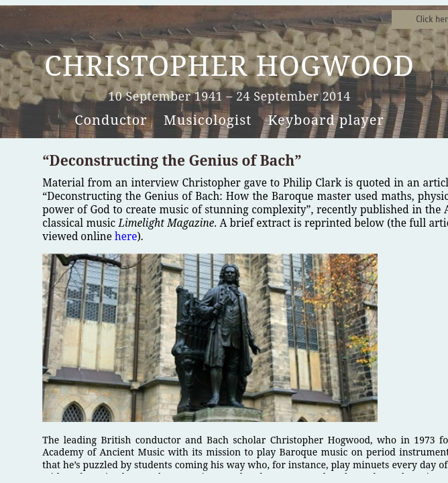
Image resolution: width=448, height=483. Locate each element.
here (126, 236)
